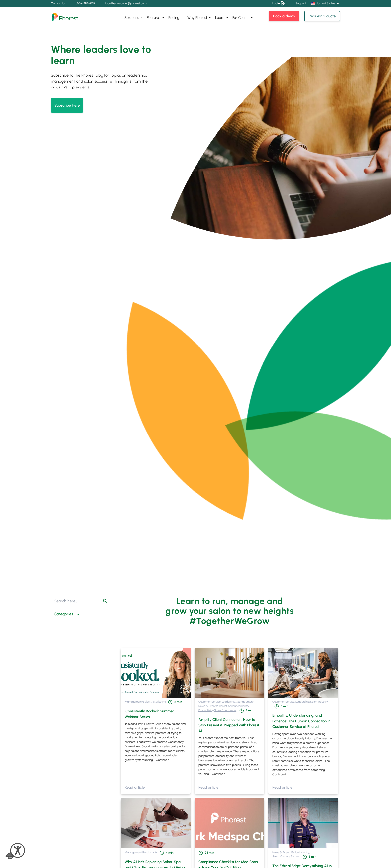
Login (279, 3)
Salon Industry (319, 702)
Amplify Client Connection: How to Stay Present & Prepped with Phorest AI (229, 725)
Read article (135, 787)
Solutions (132, 18)
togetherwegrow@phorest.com (126, 3)
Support (301, 3)
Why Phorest (197, 18)
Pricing (174, 18)
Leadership (229, 702)
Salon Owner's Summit (286, 856)
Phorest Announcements (233, 706)
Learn (220, 18)
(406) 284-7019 (85, 3)
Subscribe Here (67, 105)
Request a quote (322, 16)
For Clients (241, 18)
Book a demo (284, 16)
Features (154, 18)
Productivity (206, 710)
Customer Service (210, 702)
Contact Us (58, 3)
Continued (163, 760)
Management (133, 702)
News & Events (208, 706)
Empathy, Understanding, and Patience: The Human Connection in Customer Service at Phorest (301, 721)
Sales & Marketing (154, 702)
